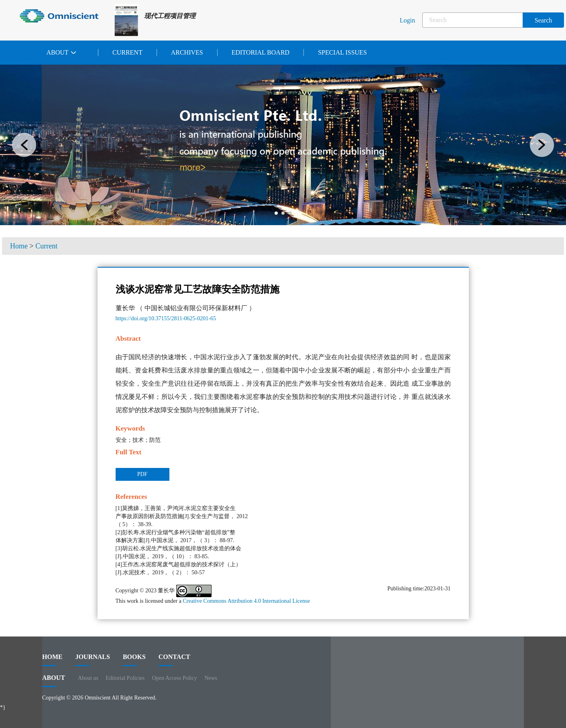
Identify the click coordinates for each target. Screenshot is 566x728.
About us (88, 678)
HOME (52, 660)
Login (407, 20)
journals (93, 660)
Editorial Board (261, 52)
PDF (143, 474)
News (211, 678)
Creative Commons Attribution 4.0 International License (246, 601)
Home (19, 246)
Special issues (342, 52)
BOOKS (134, 660)
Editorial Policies (125, 678)
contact (174, 660)
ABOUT (54, 681)
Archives (187, 52)
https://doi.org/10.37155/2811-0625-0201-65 (166, 318)
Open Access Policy (175, 678)
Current (127, 52)
